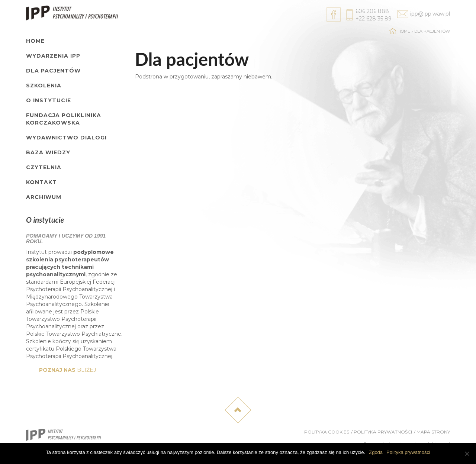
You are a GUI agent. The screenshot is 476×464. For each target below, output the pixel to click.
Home (35, 41)
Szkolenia (44, 86)
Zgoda (376, 452)
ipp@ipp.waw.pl (430, 14)
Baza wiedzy (48, 152)
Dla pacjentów (53, 71)
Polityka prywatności (383, 432)
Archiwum (44, 197)
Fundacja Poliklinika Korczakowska (64, 119)
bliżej (67, 370)
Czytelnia (44, 167)
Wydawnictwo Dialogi (66, 138)
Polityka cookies (327, 432)
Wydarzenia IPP (53, 56)
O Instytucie (49, 100)
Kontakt (41, 182)
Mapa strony (433, 432)
